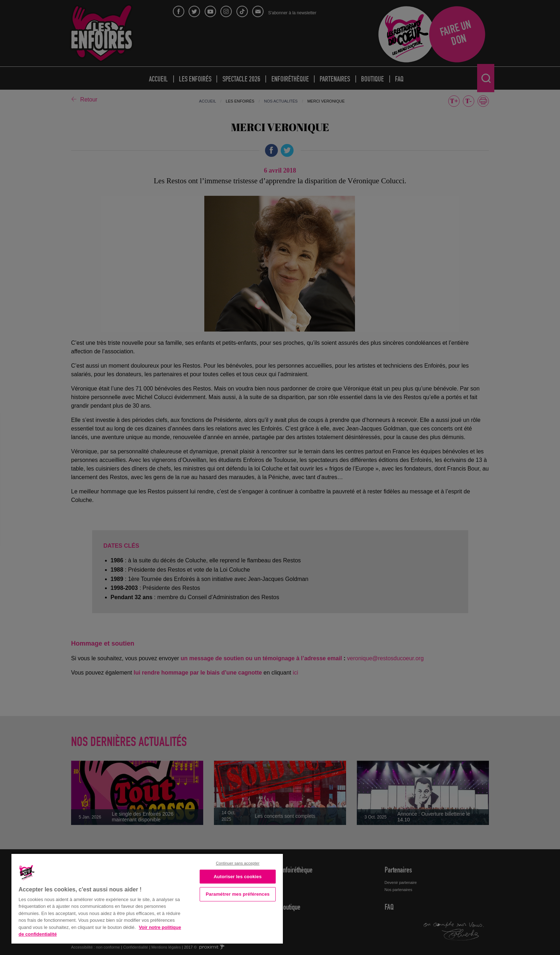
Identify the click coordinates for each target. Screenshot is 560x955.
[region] (147, 898)
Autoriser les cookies (237, 877)
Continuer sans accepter (237, 863)
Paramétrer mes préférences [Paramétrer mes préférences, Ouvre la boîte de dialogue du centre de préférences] (238, 894)
